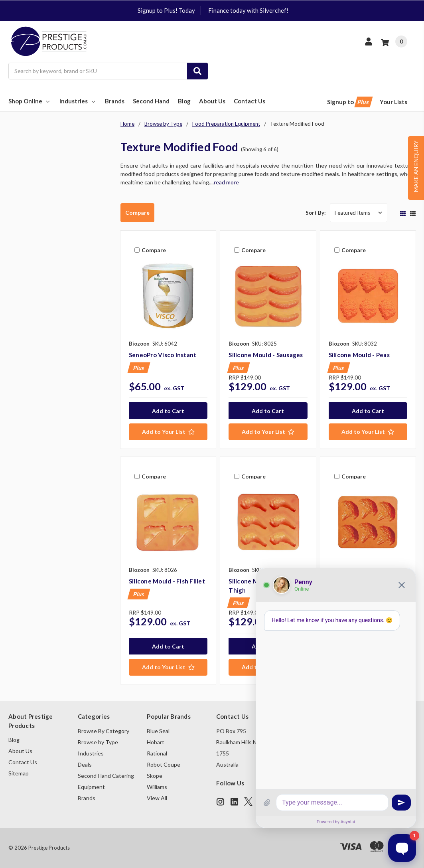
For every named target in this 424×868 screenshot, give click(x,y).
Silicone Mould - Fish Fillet (167, 581)
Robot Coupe (164, 764)
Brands (115, 101)
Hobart (156, 742)
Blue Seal (158, 731)
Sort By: (316, 213)
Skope (155, 776)
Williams (157, 787)
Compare (137, 213)
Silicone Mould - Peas (359, 355)
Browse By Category (104, 731)
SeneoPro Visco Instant (163, 355)
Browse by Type (98, 742)
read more (226, 182)
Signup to (349, 102)
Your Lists (393, 102)
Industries (78, 101)
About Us (212, 101)
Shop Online (30, 101)
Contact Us (249, 101)
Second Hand (151, 101)
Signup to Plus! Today (166, 10)
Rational (157, 753)
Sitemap (19, 773)
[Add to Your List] (168, 432)
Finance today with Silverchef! (248, 10)
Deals (85, 764)
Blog (184, 101)
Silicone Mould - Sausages (266, 355)
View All (157, 798)
